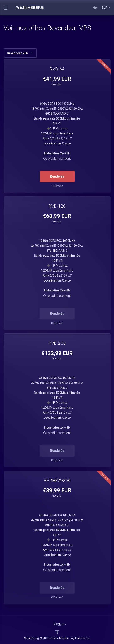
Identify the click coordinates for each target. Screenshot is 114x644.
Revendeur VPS (20, 53)
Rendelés (57, 176)
